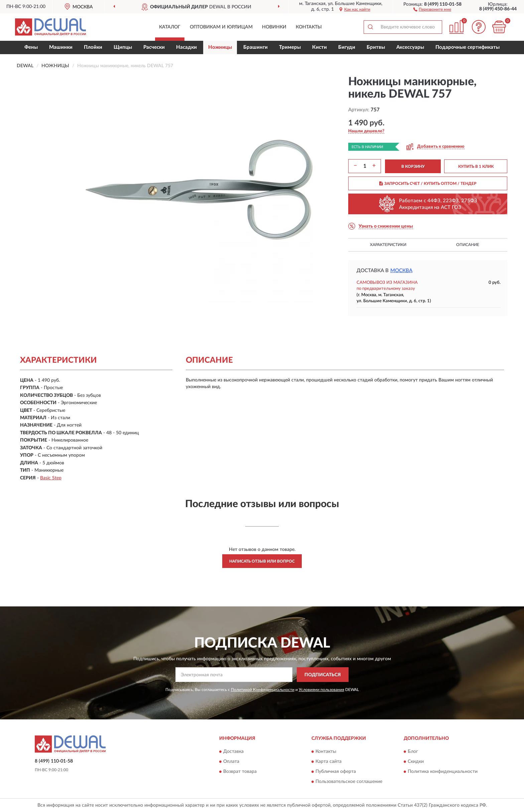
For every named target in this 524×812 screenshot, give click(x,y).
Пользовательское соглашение (349, 782)
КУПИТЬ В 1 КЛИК (476, 166)
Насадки (186, 47)
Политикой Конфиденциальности (263, 690)
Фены (31, 47)
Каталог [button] (170, 27)
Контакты (309, 27)
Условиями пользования (321, 690)
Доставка (233, 751)
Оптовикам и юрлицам (221, 27)
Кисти (319, 47)
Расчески (154, 47)
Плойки (93, 47)
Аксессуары (410, 47)
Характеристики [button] (388, 245)
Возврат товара (240, 772)
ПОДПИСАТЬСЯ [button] (323, 675)
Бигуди (347, 47)
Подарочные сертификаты (468, 47)
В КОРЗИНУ (413, 166)
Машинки (61, 47)
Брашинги (255, 47)
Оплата (231, 762)
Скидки (416, 762)
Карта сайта (329, 762)
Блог (413, 751)
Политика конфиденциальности (443, 772)
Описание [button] (468, 245)
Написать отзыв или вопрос (262, 561)
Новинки (274, 27)
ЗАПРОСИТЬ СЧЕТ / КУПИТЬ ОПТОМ (428, 184)
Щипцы (123, 47)
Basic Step (51, 478)
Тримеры (290, 47)
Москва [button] (401, 271)
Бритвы (376, 47)
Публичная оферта (336, 772)
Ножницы (220, 47)
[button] (432, 9)
